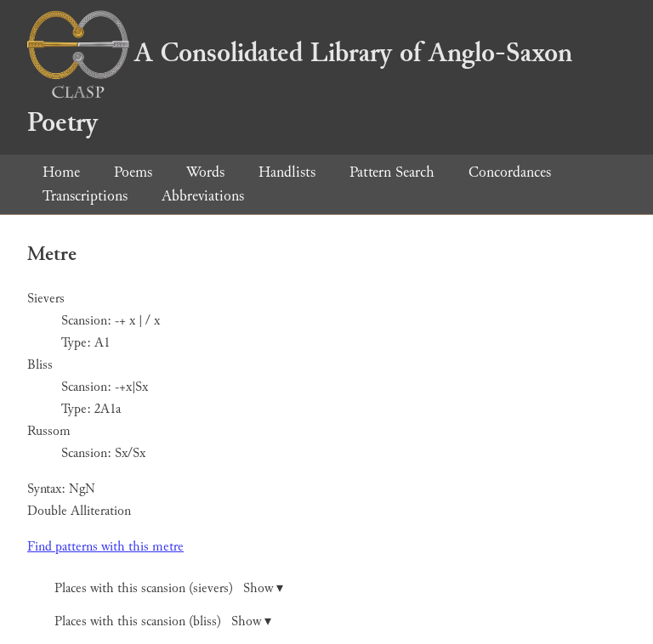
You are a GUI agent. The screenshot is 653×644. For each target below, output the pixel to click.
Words (205, 172)
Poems (133, 172)
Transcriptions (85, 196)
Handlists (287, 172)
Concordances (510, 172)
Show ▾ (263, 588)
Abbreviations (203, 196)
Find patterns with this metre (105, 547)
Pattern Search (392, 172)
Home (61, 172)
